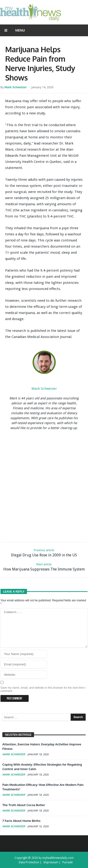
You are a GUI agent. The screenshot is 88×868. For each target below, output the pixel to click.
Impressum (51, 862)
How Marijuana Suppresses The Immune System (44, 567)
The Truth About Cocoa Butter (24, 805)
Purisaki (68, 862)
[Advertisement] (44, 485)
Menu (12, 30)
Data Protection (29, 862)
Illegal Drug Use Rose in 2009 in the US (44, 553)
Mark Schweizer (16, 87)
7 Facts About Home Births (21, 821)
